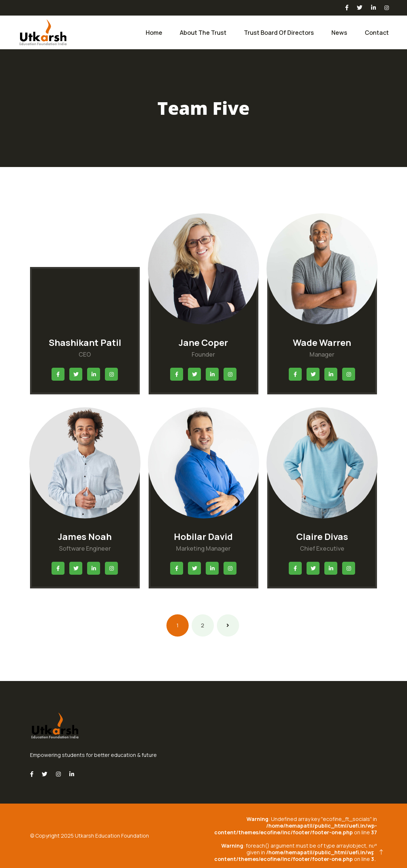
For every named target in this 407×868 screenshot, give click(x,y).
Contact (377, 33)
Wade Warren (322, 342)
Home (154, 33)
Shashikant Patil (85, 342)
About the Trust (203, 33)
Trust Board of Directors (279, 33)
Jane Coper (203, 342)
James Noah (85, 536)
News (339, 33)
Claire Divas (322, 536)
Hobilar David (203, 536)
